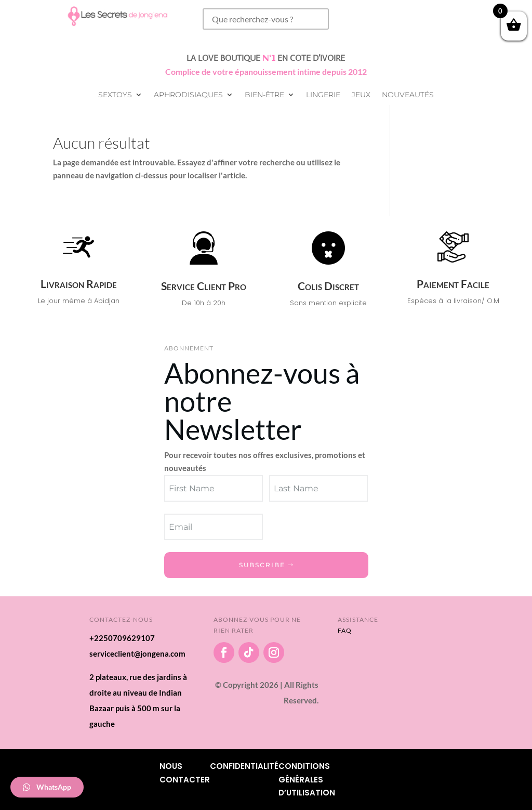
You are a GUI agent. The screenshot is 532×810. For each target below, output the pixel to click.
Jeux (361, 95)
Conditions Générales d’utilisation (307, 779)
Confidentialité (244, 766)
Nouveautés (408, 95)
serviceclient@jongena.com (137, 654)
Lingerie (323, 95)
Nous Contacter (185, 773)
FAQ (345, 630)
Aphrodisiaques (188, 95)
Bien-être (264, 95)
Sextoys (115, 95)
